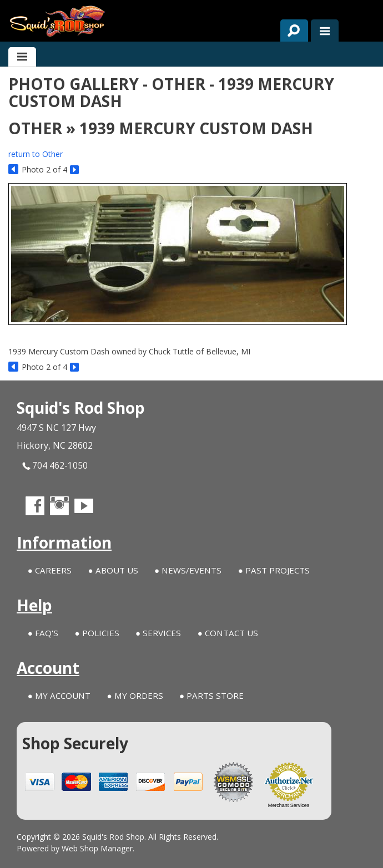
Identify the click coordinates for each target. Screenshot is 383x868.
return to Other (36, 154)
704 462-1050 (55, 466)
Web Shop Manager (97, 848)
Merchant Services (289, 805)
